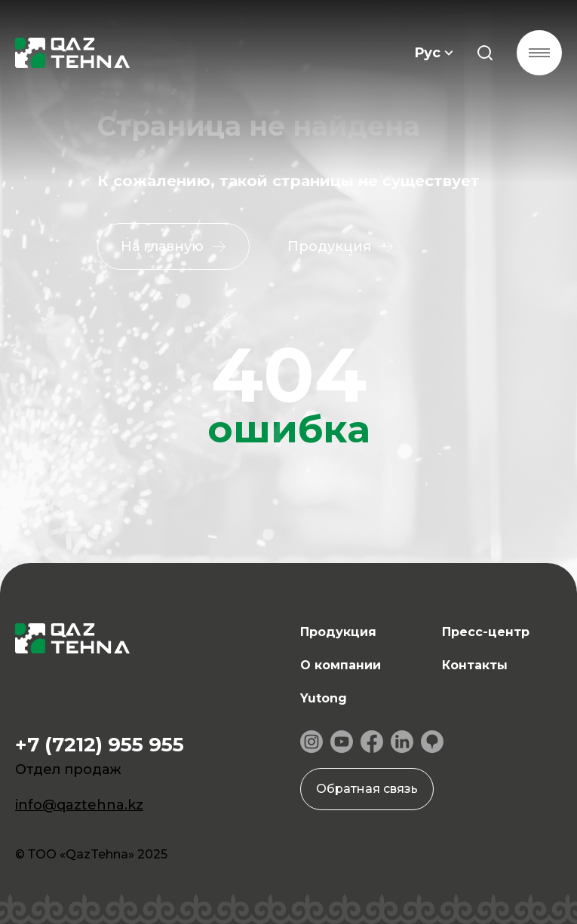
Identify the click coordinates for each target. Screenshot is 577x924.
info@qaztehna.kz (79, 805)
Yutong (324, 698)
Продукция (338, 632)
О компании (341, 665)
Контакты (475, 665)
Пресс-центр (486, 632)
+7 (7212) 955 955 (100, 745)
